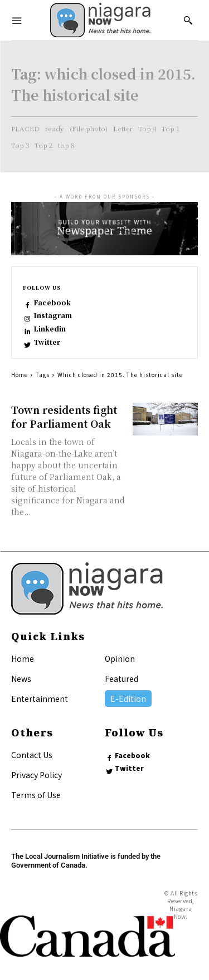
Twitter (47, 342)
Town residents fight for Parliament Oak (64, 416)
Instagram (53, 315)
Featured (121, 679)
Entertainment (40, 699)
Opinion (120, 659)
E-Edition (128, 699)
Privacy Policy (37, 775)
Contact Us (32, 755)
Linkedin (50, 329)
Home (20, 375)
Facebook (52, 303)
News (21, 679)
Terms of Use (36, 795)
